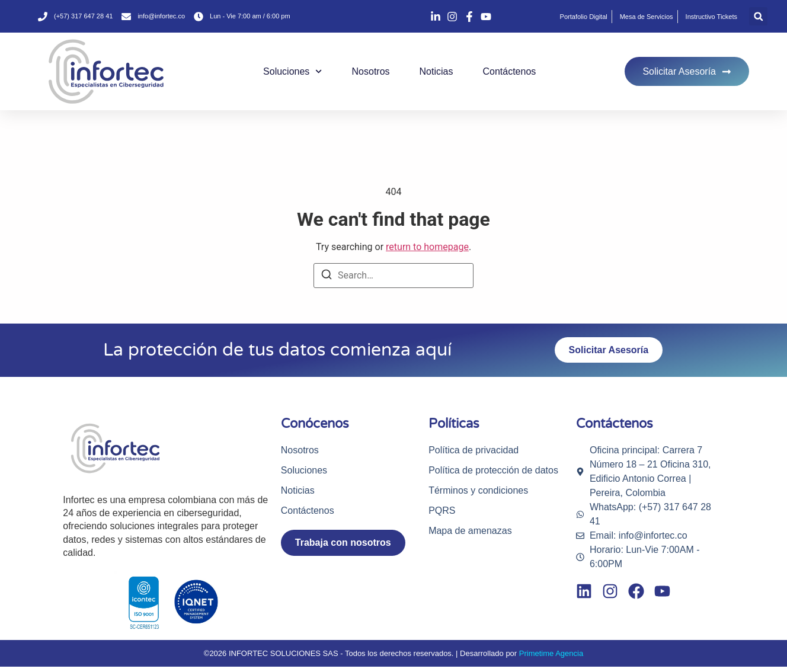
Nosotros (371, 71)
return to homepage (427, 247)
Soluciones (292, 71)
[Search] (327, 276)
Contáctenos (509, 71)
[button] (758, 16)
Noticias (436, 71)
